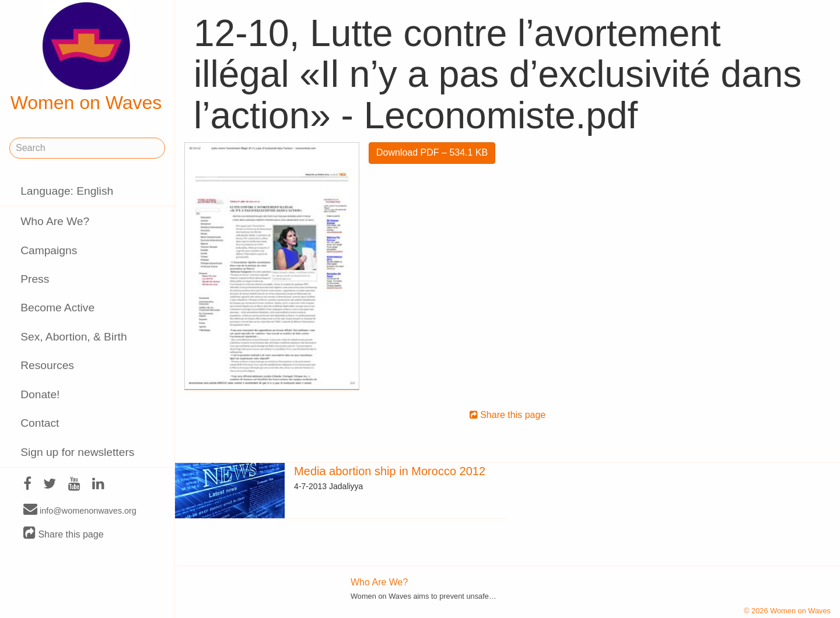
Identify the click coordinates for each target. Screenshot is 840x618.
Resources (47, 365)
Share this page (64, 534)
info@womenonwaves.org (80, 510)
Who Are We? (55, 221)
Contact (40, 423)
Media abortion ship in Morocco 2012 (390, 471)
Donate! (40, 394)
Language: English (67, 191)
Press (35, 279)
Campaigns (49, 250)
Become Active (57, 308)
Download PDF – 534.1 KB (432, 152)
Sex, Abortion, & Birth (73, 337)
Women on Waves (86, 58)
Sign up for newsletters (77, 452)
